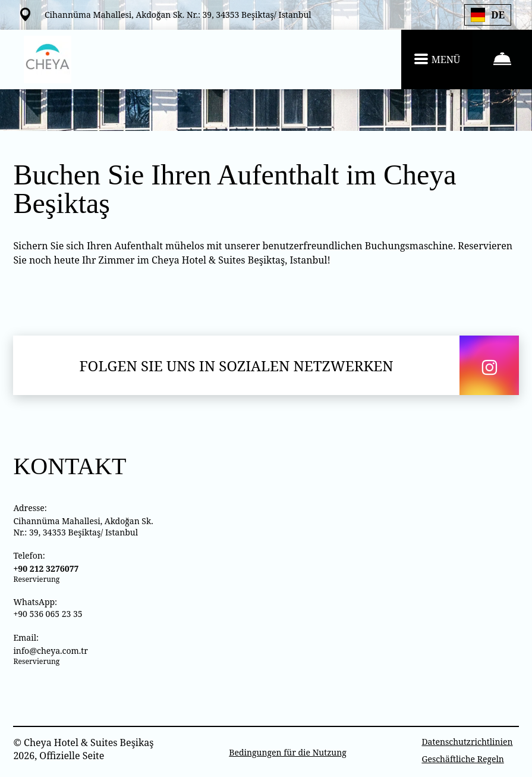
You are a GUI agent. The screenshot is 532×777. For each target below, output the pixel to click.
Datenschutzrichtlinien (467, 742)
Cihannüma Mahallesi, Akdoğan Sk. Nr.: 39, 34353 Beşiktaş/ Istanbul (83, 527)
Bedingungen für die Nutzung (288, 752)
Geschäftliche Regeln (462, 759)
